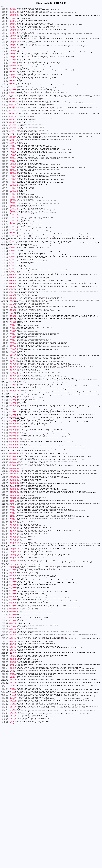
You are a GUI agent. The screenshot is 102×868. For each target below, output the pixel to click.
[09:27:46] (5, 141)
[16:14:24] (5, 478)
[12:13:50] (5, 298)
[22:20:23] (5, 787)
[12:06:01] (5, 271)
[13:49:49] (5, 375)
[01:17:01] (5, 43)
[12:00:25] (5, 234)
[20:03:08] (5, 610)
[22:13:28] (5, 753)
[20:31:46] (5, 650)
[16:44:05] (5, 561)
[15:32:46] (5, 419)
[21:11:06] (5, 738)
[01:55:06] (5, 95)
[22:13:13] (5, 751)
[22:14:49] (5, 763)
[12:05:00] (5, 261)
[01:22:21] (5, 63)
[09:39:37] (5, 169)
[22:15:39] (5, 771)
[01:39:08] (5, 74)
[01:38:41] (5, 72)
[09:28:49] (5, 150)
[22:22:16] (5, 792)
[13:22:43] (5, 350)
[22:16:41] (5, 778)
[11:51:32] (5, 187)
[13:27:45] (5, 357)
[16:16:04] (5, 487)
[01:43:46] (5, 83)
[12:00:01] (5, 231)
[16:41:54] (5, 554)
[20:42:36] (5, 686)
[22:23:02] (5, 801)
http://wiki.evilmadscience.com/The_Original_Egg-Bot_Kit (37, 399)
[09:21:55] (5, 126)
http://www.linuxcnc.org (33, 428)
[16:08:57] (5, 446)
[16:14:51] (5, 484)
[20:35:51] (5, 657)
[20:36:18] (5, 662)
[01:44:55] (5, 86)
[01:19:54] (5, 57)
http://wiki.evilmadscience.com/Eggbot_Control (33, 406)
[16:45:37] (5, 567)
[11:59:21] (5, 218)
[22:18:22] (5, 781)
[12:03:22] (5, 251)
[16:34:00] (5, 538)
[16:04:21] (5, 431)
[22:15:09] (5, 765)
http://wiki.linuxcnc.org (54, 428)
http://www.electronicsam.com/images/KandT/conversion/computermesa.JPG (53, 727)
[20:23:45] (5, 630)
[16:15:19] (5, 485)
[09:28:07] (5, 142)
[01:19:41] (5, 54)
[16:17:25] (5, 498)
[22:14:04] (5, 758)
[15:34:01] (5, 422)
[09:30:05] (5, 159)
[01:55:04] (5, 94)
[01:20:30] (5, 59)
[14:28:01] (5, 397)
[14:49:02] (5, 411)
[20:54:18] (5, 727)
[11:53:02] (5, 196)
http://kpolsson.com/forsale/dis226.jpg (36, 276)
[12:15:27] (5, 305)
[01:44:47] (5, 85)
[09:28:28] (5, 146)
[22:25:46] (5, 821)
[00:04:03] (5, 9)
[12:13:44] (5, 296)
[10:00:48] (5, 173)
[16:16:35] (5, 493)
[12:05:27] (5, 265)
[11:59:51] (5, 227)
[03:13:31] (5, 106)
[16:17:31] (5, 500)
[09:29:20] (5, 153)
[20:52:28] (5, 716)
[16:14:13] (5, 473)
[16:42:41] (5, 556)
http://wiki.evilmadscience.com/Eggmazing (35, 408)
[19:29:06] (5, 601)
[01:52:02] (5, 90)
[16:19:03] (5, 512)
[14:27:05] (5, 395)
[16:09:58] (5, 449)
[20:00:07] (5, 608)
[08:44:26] (5, 113)
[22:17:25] (5, 780)
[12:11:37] (5, 283)
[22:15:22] (5, 769)
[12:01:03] (5, 242)
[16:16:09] (5, 491)
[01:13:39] (5, 29)
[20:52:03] (5, 709)
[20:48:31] (5, 698)
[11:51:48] (5, 189)
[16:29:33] (5, 520)
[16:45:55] (5, 570)
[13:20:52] (5, 346)
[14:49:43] (5, 413)
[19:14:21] (5, 599)
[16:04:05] (5, 429)
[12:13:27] (5, 294)
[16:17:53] (5, 503)
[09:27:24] (5, 135)
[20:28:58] (5, 644)
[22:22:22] (5, 794)
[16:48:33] (5, 577)
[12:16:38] (5, 314)
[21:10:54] (5, 736)
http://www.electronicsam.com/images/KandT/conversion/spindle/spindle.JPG (48, 14)
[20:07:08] (5, 615)
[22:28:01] (5, 836)
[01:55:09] (5, 97)
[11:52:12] (5, 193)
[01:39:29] (5, 76)
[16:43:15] (5, 558)
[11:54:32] (5, 202)
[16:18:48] (5, 509)
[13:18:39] (5, 341)
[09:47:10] (5, 171)
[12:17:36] (5, 321)
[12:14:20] (5, 301)
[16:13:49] (5, 469)
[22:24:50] (5, 810)
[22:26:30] (5, 827)
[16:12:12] (5, 465)
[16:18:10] (5, 505)
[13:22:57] (5, 352)
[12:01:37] (5, 243)
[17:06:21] (5, 595)
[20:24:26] (5, 635)
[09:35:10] (5, 168)
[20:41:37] (5, 673)
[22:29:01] (5, 845)
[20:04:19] (5, 612)
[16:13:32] (5, 467)
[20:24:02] (5, 633)
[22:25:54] (5, 825)
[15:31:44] (5, 415)
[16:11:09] (5, 460)
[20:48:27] (5, 697)
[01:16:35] (5, 41)
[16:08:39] (5, 440)
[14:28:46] (5, 399)
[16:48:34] (5, 579)
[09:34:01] (5, 166)
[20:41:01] (5, 668)
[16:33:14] (5, 532)
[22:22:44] (5, 799)
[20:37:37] (5, 664)
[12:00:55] (5, 238)
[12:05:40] (5, 269)
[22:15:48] (5, 772)
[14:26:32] (5, 391)
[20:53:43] (5, 724)
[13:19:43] (5, 343)
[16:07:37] (5, 435)
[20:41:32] (5, 671)
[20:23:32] (5, 628)
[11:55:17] (5, 206)
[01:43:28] (5, 79)
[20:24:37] (5, 639)
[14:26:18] (5, 390)
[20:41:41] (5, 677)
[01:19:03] (5, 50)
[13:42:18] (5, 372)
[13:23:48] (5, 355)
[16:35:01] (5, 545)
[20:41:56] (5, 679)
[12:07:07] (5, 276)
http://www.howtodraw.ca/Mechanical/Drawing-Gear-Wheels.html (53, 621)
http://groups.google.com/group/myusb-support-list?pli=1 (37, 108)
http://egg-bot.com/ (30, 397)
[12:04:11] (5, 258)
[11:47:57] (5, 177)
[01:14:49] (5, 32)
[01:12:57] (5, 25)
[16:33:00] (5, 529)
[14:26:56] (5, 393)
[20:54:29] (5, 729)
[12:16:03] (5, 308)
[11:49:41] (5, 180)
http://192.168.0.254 (48, 187)
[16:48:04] (5, 576)
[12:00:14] (5, 233)
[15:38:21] (5, 426)
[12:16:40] (5, 316)
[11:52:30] (5, 195)
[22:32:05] (5, 863)
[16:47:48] (5, 574)
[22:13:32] (5, 754)
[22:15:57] (5, 774)
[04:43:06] (5, 108)
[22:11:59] (5, 744)
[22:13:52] (5, 756)
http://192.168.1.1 (30, 187)
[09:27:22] (5, 133)
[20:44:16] (5, 689)
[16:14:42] (5, 482)
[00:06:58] (5, 12)
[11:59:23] (5, 220)
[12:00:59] (5, 240)
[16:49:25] (5, 586)
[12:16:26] (5, 312)
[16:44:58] (5, 565)
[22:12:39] (5, 745)
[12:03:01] (5, 249)
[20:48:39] (5, 700)
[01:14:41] (5, 30)
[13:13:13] (5, 332)
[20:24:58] (5, 641)
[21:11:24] (5, 740)
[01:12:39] (5, 23)
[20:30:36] (5, 646)
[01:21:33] (5, 61)
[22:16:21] (5, 776)
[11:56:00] (5, 209)
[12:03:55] (5, 254)
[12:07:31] (5, 278)
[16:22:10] (5, 514)
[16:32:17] (5, 527)
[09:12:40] (5, 121)
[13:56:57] (5, 377)
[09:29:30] (5, 157)
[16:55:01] (5, 594)
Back (2, 7)
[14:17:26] (5, 382)
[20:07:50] (5, 617)
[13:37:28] (5, 370)
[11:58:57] (5, 216)
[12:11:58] (5, 287)
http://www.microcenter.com (29, 372)
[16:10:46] (5, 455)
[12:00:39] (5, 236)
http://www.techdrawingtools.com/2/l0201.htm (62, 619)
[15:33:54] (5, 420)
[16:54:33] (5, 590)
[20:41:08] (5, 670)
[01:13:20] (5, 27)
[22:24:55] (5, 812)
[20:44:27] (5, 691)
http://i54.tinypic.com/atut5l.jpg (14, 103)
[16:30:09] (5, 523)
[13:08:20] (5, 326)
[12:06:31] (5, 274)
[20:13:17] (5, 619)
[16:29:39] (5, 521)
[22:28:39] (5, 843)
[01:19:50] (5, 56)
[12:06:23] (5, 272)
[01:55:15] (5, 99)
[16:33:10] (5, 530)
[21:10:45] (5, 735)
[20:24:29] (5, 637)
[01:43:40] (5, 81)
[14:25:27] (5, 384)
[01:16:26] (5, 39)
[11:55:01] (5, 204)
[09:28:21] (5, 144)
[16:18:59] (5, 511)
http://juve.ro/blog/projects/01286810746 (53, 415)
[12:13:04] (5, 290)
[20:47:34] (5, 693)
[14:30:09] (5, 404)
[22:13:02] (5, 749)
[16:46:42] (5, 572)
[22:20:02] (5, 785)
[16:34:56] (5, 543)
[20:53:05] (5, 720)
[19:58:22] (5, 606)
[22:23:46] (5, 803)
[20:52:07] (5, 711)
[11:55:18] (5, 207)
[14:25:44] (5, 388)
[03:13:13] (5, 104)
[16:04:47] (5, 433)
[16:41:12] (5, 552)
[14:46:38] (5, 410)
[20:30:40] (5, 648)
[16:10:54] (5, 458)
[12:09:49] (5, 281)
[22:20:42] (5, 789)
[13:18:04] (5, 339)
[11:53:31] (5, 200)
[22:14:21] (5, 760)
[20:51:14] (5, 704)
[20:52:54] (5, 718)
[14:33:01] (5, 408)
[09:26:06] (5, 131)
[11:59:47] (5, 225)
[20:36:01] (5, 659)
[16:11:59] (5, 462)
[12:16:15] (5, 310)
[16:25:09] (5, 518)
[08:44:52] (5, 119)
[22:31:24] (5, 859)
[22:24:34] (5, 809)
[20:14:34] (5, 621)
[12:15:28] (5, 307)
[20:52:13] (5, 713)
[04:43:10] (5, 110)
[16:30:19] (5, 525)
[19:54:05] (5, 603)
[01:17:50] (5, 45)
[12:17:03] (5, 319)
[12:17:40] (5, 325)
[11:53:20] (5, 198)
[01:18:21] (5, 48)
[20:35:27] (5, 651)
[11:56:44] (5, 213)
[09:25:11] (5, 128)
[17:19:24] (5, 597)
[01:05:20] (5, 16)
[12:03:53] (5, 252)
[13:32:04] (5, 363)
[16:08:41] (5, 442)
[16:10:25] (5, 453)
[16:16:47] (5, 494)
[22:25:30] (5, 818)
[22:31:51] (5, 861)
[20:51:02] (5, 702)
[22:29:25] (5, 846)
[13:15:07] (5, 336)
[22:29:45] (5, 852)
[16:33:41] (5, 534)
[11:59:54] (5, 229)
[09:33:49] (5, 164)
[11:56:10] (5, 211)
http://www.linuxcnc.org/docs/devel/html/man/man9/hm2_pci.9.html (41, 451)
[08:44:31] (5, 117)
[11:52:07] (5, 191)
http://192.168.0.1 (31, 186)
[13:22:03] (5, 348)
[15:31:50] (5, 417)
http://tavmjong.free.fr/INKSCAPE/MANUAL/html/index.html (29, 605)
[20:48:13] (5, 695)
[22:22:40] (5, 796)
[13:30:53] (5, 359)
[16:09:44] (5, 447)
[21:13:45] (5, 742)
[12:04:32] (5, 260)
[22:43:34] (5, 864)
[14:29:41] (5, 402)
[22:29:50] (5, 854)
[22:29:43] (5, 850)
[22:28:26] (5, 839)
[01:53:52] (5, 92)
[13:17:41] (5, 337)
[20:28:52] (5, 642)
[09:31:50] (5, 162)
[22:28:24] (5, 837)
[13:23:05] (5, 354)
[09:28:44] (5, 148)
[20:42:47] (5, 688)
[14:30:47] (5, 406)
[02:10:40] (5, 101)
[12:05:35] (5, 267)
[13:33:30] (5, 364)
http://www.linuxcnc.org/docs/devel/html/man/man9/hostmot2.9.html (42, 458)
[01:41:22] (5, 77)
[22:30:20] (5, 855)
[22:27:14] (5, 830)
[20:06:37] (5, 614)
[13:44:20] (5, 373)
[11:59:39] (5, 224)
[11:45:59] (5, 175)
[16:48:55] (5, 585)
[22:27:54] (5, 834)
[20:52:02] (5, 707)
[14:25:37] (5, 386)
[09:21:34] (5, 124)
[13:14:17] (5, 334)
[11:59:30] (5, 222)
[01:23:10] (5, 65)
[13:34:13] (5, 366)
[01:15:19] (5, 38)
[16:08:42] (5, 444)
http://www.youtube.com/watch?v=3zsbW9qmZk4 (51, 410)
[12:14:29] (5, 303)
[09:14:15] (5, 122)
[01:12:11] (5, 21)
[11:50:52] (5, 186)
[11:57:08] (5, 215)
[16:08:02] (5, 437)
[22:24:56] (5, 814)
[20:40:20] (5, 666)
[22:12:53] (5, 747)
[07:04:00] (5, 112)
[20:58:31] (5, 733)
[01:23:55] (5, 66)
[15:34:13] (5, 424)
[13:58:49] (5, 379)
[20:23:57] (5, 632)
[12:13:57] (5, 299)
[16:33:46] (5, 536)
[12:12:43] (5, 289)
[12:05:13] (5, 263)
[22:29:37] (5, 848)
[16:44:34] (5, 563)
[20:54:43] (5, 731)
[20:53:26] (5, 722)
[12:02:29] (5, 247)
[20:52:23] (5, 715)
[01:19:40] (5, 52)
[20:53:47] (5, 725)
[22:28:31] (5, 841)
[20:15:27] (5, 623)
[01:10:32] (5, 18)
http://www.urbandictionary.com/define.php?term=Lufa (37, 104)
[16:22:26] (5, 516)
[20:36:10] (5, 660)
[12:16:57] (5, 317)
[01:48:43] (5, 88)
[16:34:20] (5, 541)
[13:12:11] (5, 328)
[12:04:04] (5, 256)
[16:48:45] (5, 583)
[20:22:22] (5, 626)
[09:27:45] (5, 139)
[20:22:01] (5, 624)
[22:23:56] (5, 807)
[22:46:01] (5, 866)
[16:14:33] (5, 480)
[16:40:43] (5, 550)
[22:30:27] (5, 857)
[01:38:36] (5, 70)
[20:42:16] (5, 684)
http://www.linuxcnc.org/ (43, 141)
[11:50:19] (5, 182)
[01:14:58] (5, 36)
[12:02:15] (5, 245)
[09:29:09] (5, 151)
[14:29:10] (5, 400)
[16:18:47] (5, 507)
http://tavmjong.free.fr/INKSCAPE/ (72, 612)
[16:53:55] (5, 588)
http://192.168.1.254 (67, 187)
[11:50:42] (5, 184)
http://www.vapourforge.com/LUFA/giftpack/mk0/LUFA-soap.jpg (53, 83)
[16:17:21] (5, 496)
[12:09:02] (5, 280)
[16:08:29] (5, 438)
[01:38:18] (5, 68)
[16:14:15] (5, 476)
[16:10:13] (5, 451)
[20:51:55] (5, 706)
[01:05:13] (5, 14)
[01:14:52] (5, 34)
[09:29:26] (5, 155)
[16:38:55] (5, 549)
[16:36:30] (5, 547)
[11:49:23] (5, 178)
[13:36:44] (5, 368)
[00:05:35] (5, 11)
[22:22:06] (5, 790)
